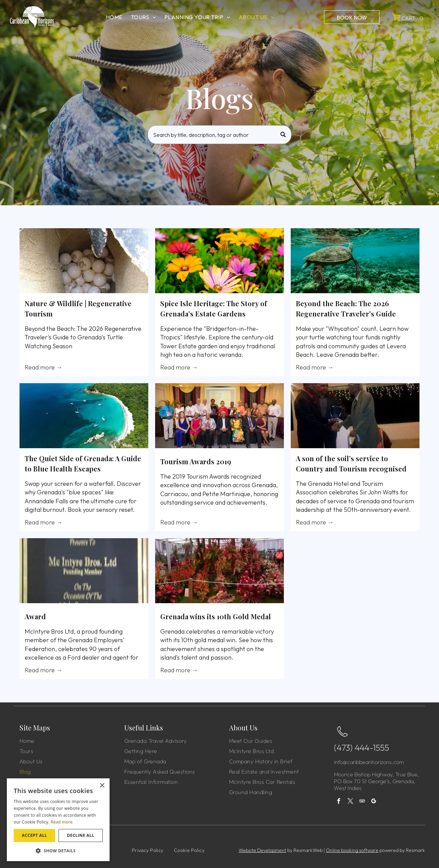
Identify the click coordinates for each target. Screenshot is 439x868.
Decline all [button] (81, 835)
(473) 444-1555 (361, 748)
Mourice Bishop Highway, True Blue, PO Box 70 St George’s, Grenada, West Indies (376, 781)
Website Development (262, 850)
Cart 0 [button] (412, 18)
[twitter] (350, 802)
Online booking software (352, 850)
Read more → (43, 367)
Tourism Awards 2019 (196, 461)
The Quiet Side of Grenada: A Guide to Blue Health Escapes (83, 463)
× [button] (102, 786)
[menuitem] (114, 17)
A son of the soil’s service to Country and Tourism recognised (351, 463)
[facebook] (339, 802)
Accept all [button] (35, 835)
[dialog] (58, 820)
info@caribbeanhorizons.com (369, 762)
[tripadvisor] (362, 802)
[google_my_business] (374, 802)
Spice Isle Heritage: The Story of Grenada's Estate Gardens (214, 308)
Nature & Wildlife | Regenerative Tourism (78, 308)
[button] (58, 850)
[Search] (219, 135)
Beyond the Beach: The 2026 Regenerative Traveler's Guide (346, 308)
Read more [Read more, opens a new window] (62, 822)
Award (35, 616)
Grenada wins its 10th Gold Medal (216, 616)
